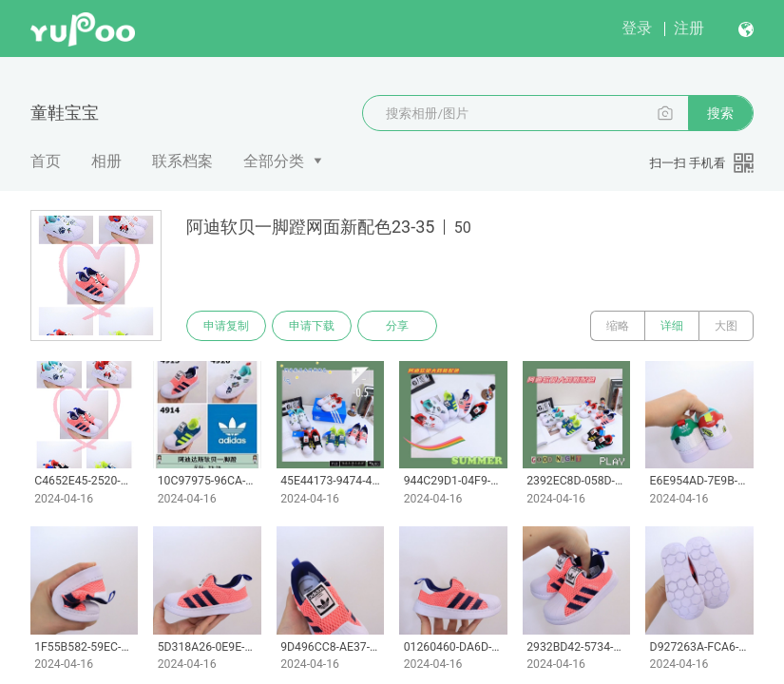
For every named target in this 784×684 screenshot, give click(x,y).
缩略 (618, 326)
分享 (397, 326)
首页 (46, 161)
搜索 (720, 113)
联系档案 (182, 161)
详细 (672, 326)
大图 (726, 326)
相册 (106, 161)
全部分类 (274, 161)
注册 (689, 28)
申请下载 (312, 326)
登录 (637, 28)
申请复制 (226, 326)
